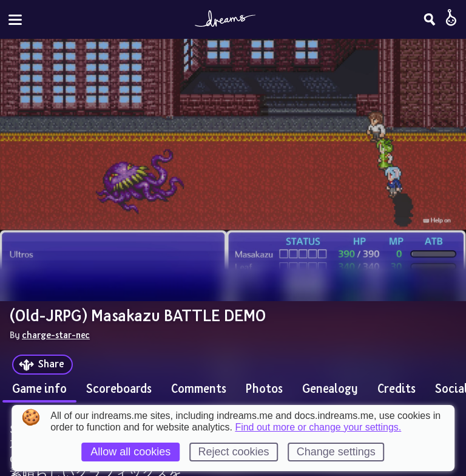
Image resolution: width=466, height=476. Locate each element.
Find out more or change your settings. (318, 427)
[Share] (42, 365)
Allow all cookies (130, 452)
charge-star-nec (56, 335)
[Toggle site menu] (15, 20)
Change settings (336, 452)
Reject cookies (233, 452)
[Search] (430, 19)
